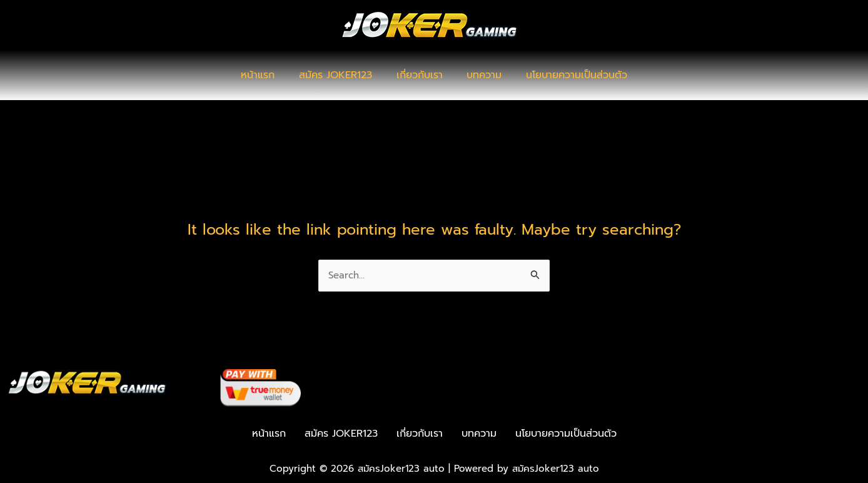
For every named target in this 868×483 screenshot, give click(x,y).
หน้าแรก (266, 75)
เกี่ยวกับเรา (420, 75)
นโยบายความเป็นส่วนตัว (568, 75)
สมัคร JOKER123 (340, 75)
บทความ (480, 75)
